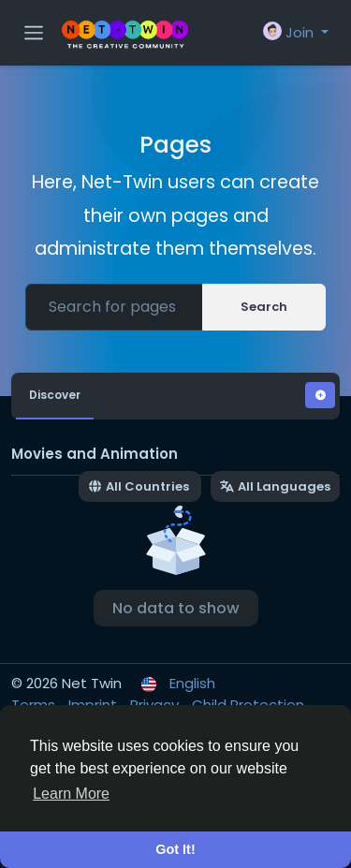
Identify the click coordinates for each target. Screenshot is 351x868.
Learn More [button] (71, 794)
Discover (55, 395)
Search (264, 307)
